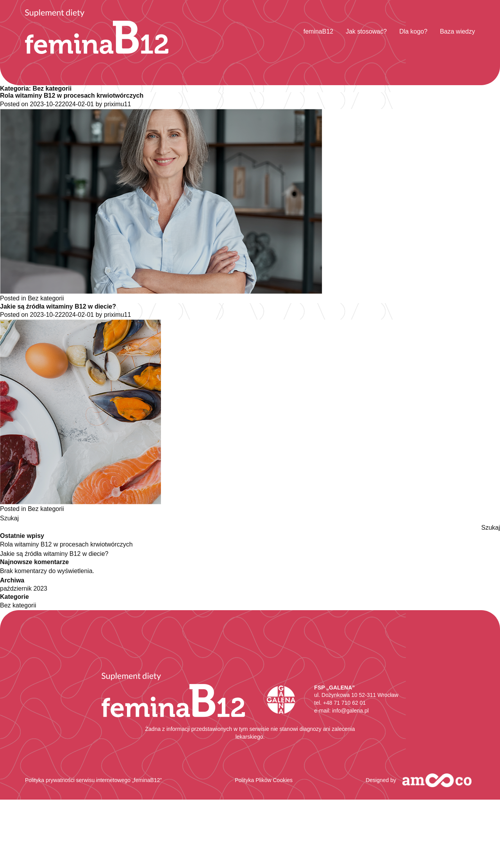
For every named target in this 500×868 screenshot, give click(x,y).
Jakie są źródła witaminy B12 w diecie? (58, 306)
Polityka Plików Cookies (264, 780)
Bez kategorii (46, 298)
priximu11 (117, 104)
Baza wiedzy (457, 31)
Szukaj (9, 518)
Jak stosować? (366, 31)
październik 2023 (24, 588)
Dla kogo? (413, 31)
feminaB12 (319, 31)
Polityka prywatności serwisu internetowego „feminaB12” (93, 780)
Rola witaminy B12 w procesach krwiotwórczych (72, 96)
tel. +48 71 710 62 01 (340, 703)
